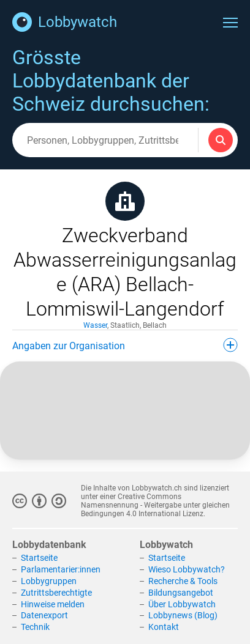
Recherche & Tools (183, 581)
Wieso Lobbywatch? (187, 569)
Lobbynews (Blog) (183, 615)
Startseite (39, 558)
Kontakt (164, 627)
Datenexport (44, 615)
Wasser (95, 325)
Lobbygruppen (49, 581)
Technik (35, 627)
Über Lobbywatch (182, 604)
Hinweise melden (53, 604)
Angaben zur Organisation (125, 345)
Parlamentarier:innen (61, 569)
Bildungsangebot (181, 593)
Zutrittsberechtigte (56, 593)
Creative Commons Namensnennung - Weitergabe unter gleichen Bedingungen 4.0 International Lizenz (155, 505)
